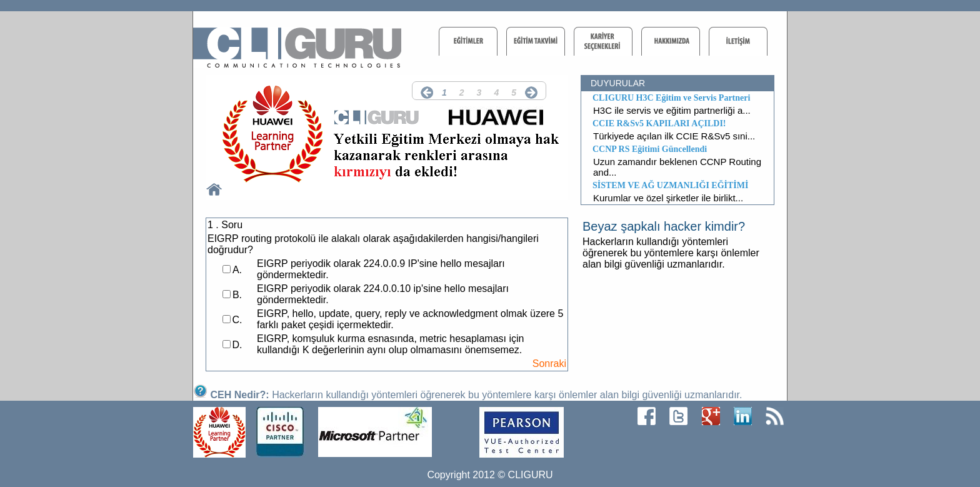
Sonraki (549, 364)
